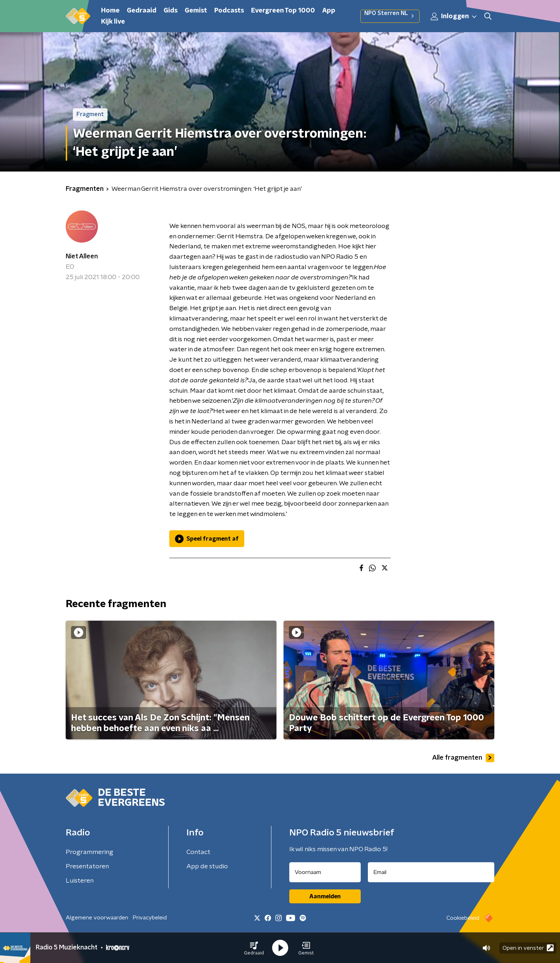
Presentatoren (87, 867)
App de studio (207, 867)
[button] (254, 948)
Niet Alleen (82, 257)
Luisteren (80, 881)
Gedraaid (142, 11)
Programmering (89, 852)
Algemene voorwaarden (97, 918)
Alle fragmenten (463, 758)
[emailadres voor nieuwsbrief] (431, 872)
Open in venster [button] (528, 948)
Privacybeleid (150, 918)
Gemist (196, 11)
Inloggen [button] (454, 16)
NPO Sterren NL (390, 16)
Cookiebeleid (463, 918)
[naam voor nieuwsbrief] (325, 872)
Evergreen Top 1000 (283, 11)
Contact (198, 852)
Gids (171, 11)
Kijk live (113, 22)
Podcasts (229, 11)
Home (110, 11)
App (329, 11)
